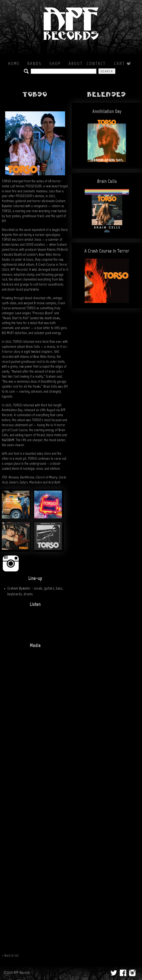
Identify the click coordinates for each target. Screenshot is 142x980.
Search (107, 72)
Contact (96, 64)
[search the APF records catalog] (64, 71)
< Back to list (10, 956)
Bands (34, 64)
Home (14, 64)
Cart (122, 64)
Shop (55, 64)
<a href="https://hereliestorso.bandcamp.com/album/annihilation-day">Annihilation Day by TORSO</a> (32, 623)
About (76, 64)
